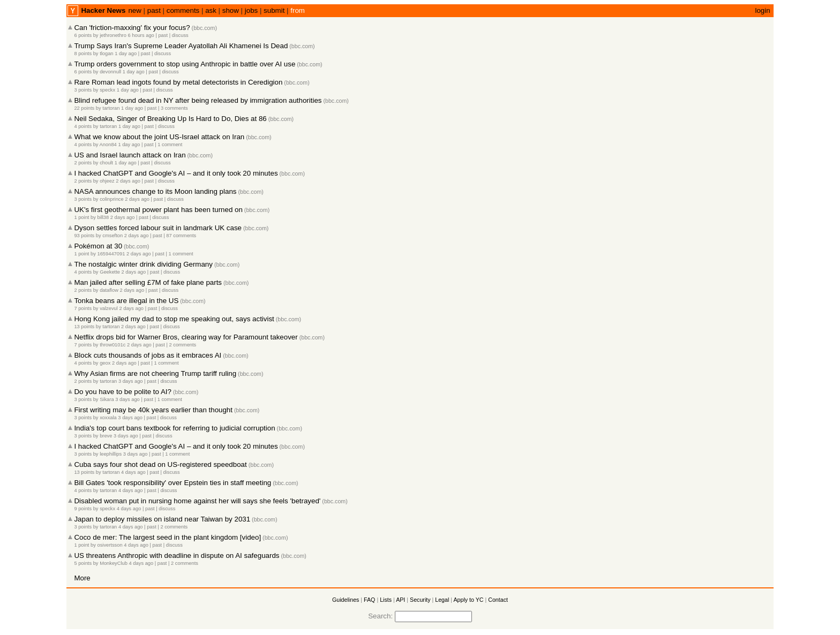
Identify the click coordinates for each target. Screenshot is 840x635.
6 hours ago (141, 35)
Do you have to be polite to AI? (123, 392)
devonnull (110, 72)
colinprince (112, 199)
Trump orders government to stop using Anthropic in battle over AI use (185, 64)
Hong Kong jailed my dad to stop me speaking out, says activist (174, 319)
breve (106, 436)
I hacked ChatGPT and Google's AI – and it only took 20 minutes (176, 173)
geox (105, 363)
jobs (251, 10)
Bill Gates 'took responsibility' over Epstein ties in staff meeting (172, 483)
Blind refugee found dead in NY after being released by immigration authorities (198, 100)
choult (106, 163)
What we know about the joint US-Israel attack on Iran (159, 137)
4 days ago (133, 472)
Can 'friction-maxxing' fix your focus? (132, 28)
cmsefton (112, 236)
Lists (386, 600)
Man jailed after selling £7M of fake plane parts (148, 282)
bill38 (103, 217)
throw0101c (112, 345)
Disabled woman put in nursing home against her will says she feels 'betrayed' (197, 501)
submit (274, 10)
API (400, 600)
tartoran (111, 108)
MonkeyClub (114, 563)
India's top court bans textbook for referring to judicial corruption (174, 428)
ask (211, 10)
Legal (442, 600)
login (762, 10)
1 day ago (126, 54)
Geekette (110, 272)
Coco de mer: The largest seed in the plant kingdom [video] (167, 537)
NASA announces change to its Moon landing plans (155, 191)
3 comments (174, 108)
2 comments (182, 345)
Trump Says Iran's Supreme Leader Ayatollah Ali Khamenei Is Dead (181, 46)
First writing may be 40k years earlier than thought (153, 410)
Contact (498, 600)
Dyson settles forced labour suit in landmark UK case (158, 228)
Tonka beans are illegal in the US (126, 301)
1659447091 (111, 254)
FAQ (369, 600)
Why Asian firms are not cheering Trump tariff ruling (155, 373)
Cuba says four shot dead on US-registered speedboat (160, 464)
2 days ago (128, 181)
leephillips (111, 454)
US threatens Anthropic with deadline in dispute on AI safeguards (177, 555)
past (154, 10)
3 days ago (131, 381)
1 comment (170, 145)
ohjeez (107, 181)
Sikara (107, 399)
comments (183, 10)
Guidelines (346, 600)
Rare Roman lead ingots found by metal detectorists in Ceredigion (178, 82)
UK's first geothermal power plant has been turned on (158, 210)
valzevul (109, 308)
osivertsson (110, 545)
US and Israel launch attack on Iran (130, 155)
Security (420, 600)
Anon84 (108, 145)
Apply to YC (468, 600)
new (134, 10)
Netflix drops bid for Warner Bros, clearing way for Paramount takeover (186, 337)
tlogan (106, 54)
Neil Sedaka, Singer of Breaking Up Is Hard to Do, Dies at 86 (170, 119)
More (82, 578)
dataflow (109, 290)
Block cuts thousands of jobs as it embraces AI (148, 355)
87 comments (181, 236)
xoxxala (108, 418)
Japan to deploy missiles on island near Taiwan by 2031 (162, 519)
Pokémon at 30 (98, 246)
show (231, 10)
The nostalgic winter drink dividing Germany (143, 264)
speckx (107, 90)
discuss (180, 35)
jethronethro (113, 35)
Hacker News (103, 10)
